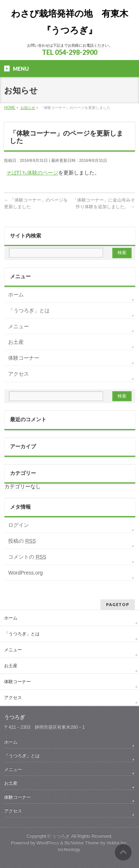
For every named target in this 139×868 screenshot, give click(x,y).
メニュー (19, 326)
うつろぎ (61, 836)
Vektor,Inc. (118, 843)
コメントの (27, 557)
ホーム (16, 295)
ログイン (19, 525)
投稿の (22, 541)
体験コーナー (24, 358)
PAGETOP (118, 604)
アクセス (19, 374)
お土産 (16, 342)
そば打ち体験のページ (32, 173)
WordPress (48, 843)
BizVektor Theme (82, 843)
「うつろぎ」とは (29, 310)
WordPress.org (25, 573)
